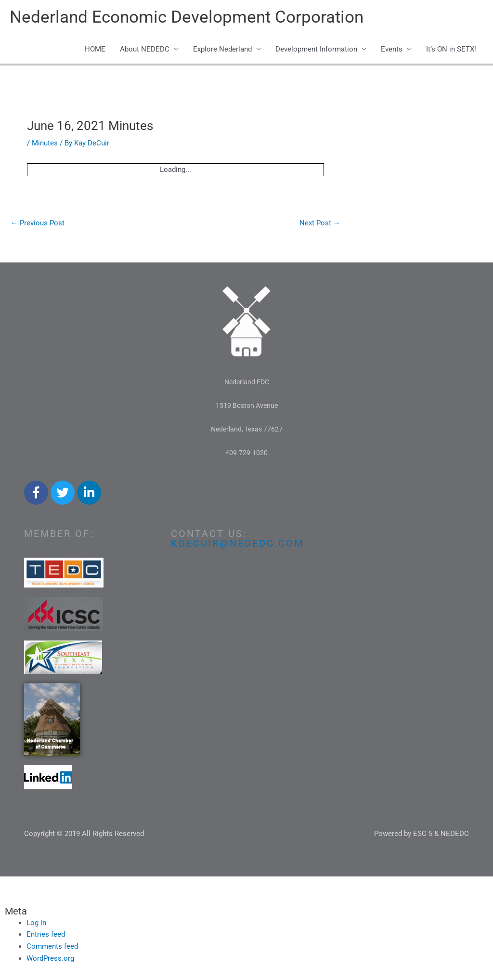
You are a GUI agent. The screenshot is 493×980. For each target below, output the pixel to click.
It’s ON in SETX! (451, 49)
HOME (95, 49)
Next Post (320, 223)
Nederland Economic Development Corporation (187, 17)
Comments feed (52, 946)
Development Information (316, 49)
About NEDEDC (145, 49)
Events (392, 49)
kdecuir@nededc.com (237, 543)
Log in (36, 923)
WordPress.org (50, 958)
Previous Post (38, 223)
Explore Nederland (222, 49)
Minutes (45, 143)
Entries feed (46, 934)
